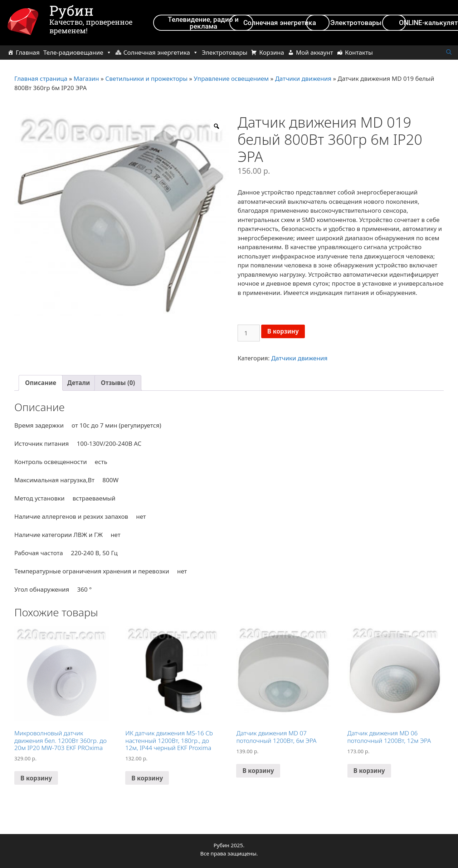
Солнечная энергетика (161, 52)
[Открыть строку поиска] (449, 52)
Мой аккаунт (315, 52)
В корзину (283, 331)
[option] (122, 221)
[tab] (41, 383)
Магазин (86, 78)
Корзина (271, 52)
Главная (28, 52)
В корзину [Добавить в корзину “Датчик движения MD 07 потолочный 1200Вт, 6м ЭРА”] (258, 771)
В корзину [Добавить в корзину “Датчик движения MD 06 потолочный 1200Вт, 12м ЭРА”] (369, 771)
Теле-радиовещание (77, 52)
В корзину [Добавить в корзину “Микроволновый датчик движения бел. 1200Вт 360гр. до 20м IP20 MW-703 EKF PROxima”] (36, 778)
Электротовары (225, 52)
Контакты (359, 52)
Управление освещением (232, 78)
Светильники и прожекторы (146, 78)
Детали (79, 383)
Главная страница (41, 78)
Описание (41, 383)
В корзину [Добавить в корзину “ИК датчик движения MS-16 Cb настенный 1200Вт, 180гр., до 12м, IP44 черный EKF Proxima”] (147, 778)
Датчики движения (303, 78)
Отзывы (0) (118, 383)
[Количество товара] (249, 333)
